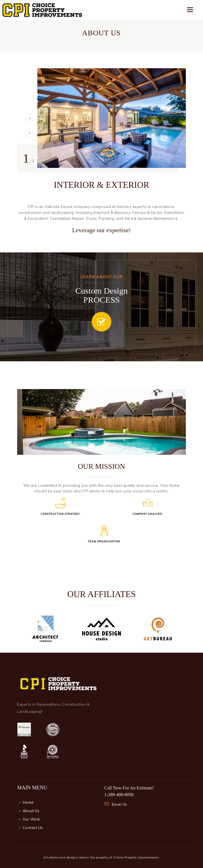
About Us (31, 811)
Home (28, 802)
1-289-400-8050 (119, 795)
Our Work (31, 819)
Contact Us (33, 828)
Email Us (120, 804)
